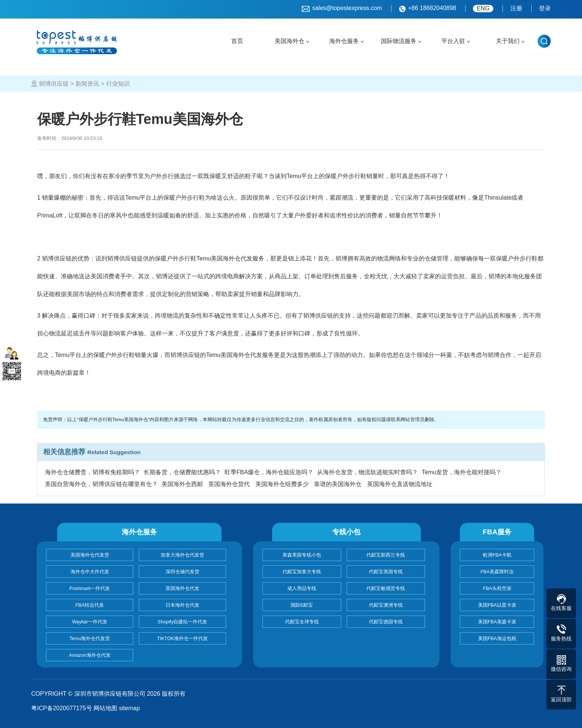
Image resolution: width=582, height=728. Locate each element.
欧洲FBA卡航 (497, 555)
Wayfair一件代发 (90, 622)
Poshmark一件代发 (90, 588)
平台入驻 (453, 41)
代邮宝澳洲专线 (386, 605)
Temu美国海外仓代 (201, 258)
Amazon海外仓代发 (90, 655)
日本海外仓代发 (182, 605)
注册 (516, 8)
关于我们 (508, 41)
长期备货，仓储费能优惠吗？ (182, 472)
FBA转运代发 (90, 605)
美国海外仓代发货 (90, 555)
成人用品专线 (302, 588)
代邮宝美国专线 (386, 572)
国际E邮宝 (302, 605)
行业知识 (118, 84)
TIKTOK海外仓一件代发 (182, 638)
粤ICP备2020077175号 (62, 708)
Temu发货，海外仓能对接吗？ (462, 472)
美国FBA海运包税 (497, 638)
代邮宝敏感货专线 (386, 588)
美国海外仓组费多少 (282, 484)
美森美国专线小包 (302, 555)
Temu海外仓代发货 (90, 638)
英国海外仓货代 (229, 484)
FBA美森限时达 (497, 572)
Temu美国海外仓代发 (234, 355)
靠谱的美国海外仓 (338, 484)
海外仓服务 (344, 41)
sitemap (130, 708)
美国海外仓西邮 (182, 484)
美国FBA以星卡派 (497, 605)
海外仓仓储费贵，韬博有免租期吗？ (92, 472)
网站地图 (105, 708)
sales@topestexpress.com (342, 9)
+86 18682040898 (428, 9)
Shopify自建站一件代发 (183, 622)
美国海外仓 (290, 41)
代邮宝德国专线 (386, 622)
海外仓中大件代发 (90, 572)
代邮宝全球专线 (302, 622)
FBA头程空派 (497, 588)
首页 (237, 41)
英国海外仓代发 (182, 588)
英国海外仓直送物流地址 (400, 484)
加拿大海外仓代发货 (182, 555)
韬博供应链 (54, 84)
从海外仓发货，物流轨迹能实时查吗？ (367, 472)
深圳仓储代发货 (182, 572)
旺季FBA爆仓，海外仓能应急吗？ (269, 472)
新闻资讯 (87, 84)
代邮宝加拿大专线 (302, 572)
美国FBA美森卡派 (497, 622)
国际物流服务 (399, 41)
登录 (545, 8)
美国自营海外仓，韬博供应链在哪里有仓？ (101, 484)
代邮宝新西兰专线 (386, 555)
